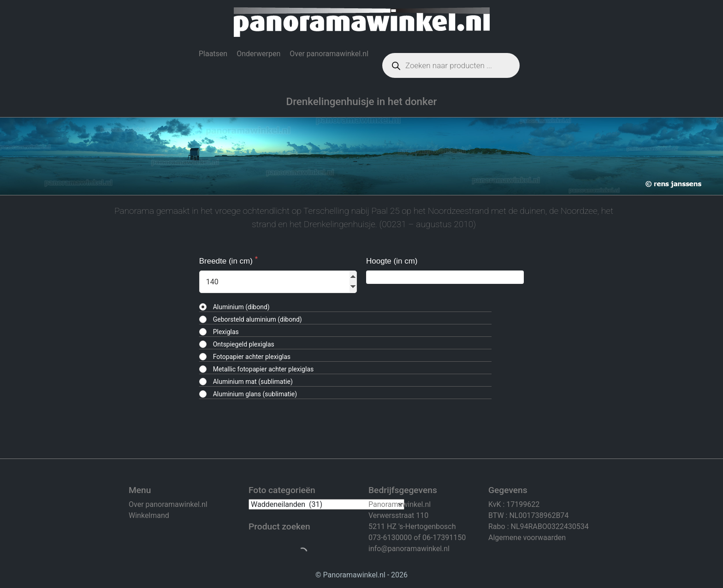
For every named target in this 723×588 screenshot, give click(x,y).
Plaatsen (213, 54)
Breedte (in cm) (227, 261)
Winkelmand (149, 515)
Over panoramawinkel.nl (329, 54)
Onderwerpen (258, 54)
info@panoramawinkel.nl (409, 549)
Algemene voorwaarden (527, 538)
